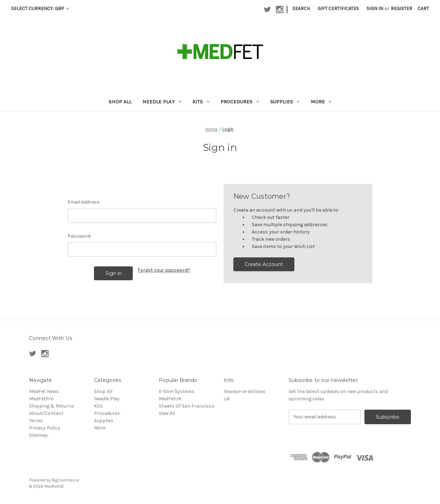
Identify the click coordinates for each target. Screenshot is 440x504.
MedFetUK (170, 399)
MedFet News (44, 391)
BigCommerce (66, 480)
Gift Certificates (338, 8)
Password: (79, 236)
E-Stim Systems (177, 391)
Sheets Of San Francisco (187, 406)
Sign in (375, 8)
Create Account (264, 264)
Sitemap (38, 435)
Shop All (120, 102)
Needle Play (162, 102)
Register (402, 8)
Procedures (240, 102)
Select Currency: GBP (40, 8)
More (321, 102)
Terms (36, 421)
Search (301, 8)
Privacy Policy (45, 428)
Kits (201, 102)
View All (167, 413)
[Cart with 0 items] (423, 8)
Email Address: (84, 202)
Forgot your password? (164, 270)
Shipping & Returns (52, 406)
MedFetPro (41, 399)
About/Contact (46, 413)
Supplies (285, 102)
